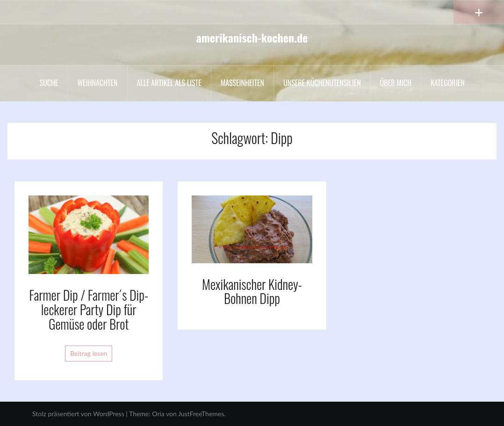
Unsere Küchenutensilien (322, 83)
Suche (49, 83)
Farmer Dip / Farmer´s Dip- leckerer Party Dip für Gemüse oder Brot (89, 309)
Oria (158, 414)
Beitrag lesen (89, 353)
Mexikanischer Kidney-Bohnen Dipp (252, 291)
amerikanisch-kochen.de (252, 37)
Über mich (396, 83)
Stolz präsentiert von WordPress (78, 414)
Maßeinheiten (242, 83)
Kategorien (448, 83)
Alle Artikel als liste (169, 83)
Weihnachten (97, 83)
